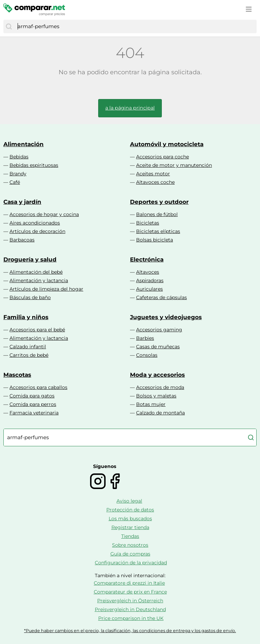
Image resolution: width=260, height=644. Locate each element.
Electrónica (147, 259)
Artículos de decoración (37, 231)
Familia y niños (26, 317)
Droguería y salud (30, 259)
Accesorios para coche (162, 157)
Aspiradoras (150, 280)
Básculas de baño (30, 297)
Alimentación (24, 144)
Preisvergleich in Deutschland (130, 609)
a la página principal (130, 108)
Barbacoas (22, 240)
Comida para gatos (32, 396)
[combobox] (135, 26)
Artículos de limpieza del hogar (46, 289)
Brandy (18, 174)
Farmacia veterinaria (34, 413)
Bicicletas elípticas (158, 231)
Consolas (147, 355)
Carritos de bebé (29, 355)
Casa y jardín (22, 202)
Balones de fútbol (157, 214)
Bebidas (19, 157)
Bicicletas (148, 223)
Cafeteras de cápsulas (161, 297)
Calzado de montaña (160, 413)
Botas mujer (151, 404)
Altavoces (148, 272)
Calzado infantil (28, 347)
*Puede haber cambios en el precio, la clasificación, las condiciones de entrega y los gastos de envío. (130, 631)
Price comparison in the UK (131, 618)
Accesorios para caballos (38, 387)
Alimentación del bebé (36, 272)
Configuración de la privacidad (131, 563)
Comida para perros (33, 404)
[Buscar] (9, 26)
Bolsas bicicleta (155, 240)
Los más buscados (130, 519)
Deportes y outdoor (159, 202)
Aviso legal (129, 501)
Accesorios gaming (159, 330)
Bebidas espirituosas (34, 165)
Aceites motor (153, 174)
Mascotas (17, 375)
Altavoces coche (155, 182)
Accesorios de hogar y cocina (44, 214)
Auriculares (149, 289)
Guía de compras (130, 554)
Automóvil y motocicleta (167, 144)
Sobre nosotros (130, 545)
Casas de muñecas (158, 347)
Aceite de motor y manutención (174, 165)
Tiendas (130, 536)
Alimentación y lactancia (39, 280)
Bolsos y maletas (156, 396)
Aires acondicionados (35, 223)
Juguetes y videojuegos (166, 317)
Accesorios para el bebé (37, 330)
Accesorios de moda (160, 387)
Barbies (145, 338)
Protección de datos (130, 510)
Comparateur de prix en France (130, 592)
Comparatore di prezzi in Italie (129, 583)
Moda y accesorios (157, 375)
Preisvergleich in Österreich (130, 601)
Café (15, 182)
